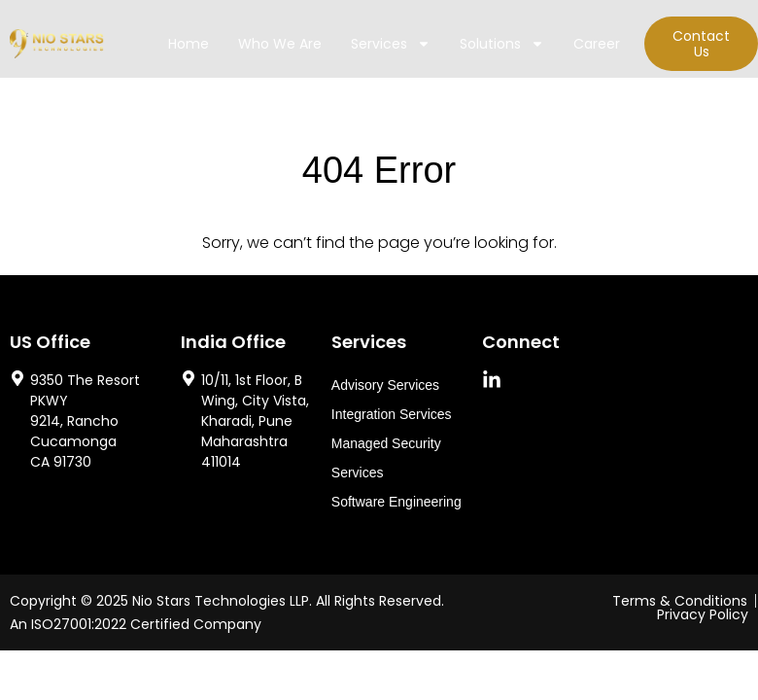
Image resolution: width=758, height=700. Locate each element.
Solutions (502, 44)
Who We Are (280, 44)
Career (597, 44)
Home (189, 44)
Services (391, 44)
